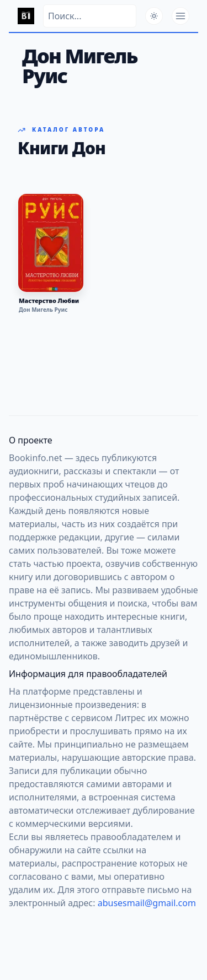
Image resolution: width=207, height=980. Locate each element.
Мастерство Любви (49, 301)
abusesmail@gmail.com (147, 903)
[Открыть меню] (181, 16)
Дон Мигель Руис (43, 310)
